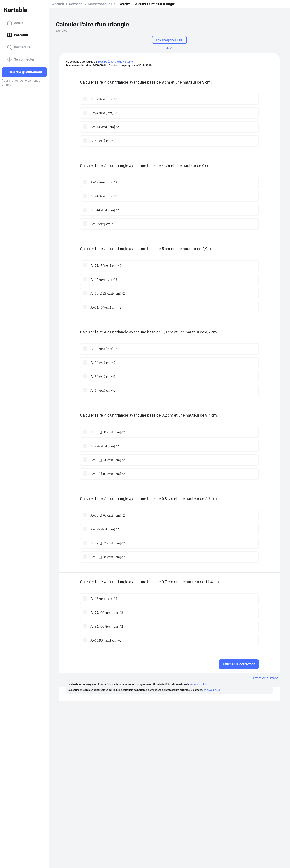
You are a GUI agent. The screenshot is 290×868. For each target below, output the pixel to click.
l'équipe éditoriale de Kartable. (116, 62)
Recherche (19, 47)
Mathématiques (100, 4)
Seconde (76, 4)
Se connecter (21, 59)
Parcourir (18, 35)
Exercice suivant (266, 678)
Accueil (16, 23)
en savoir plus (198, 684)
